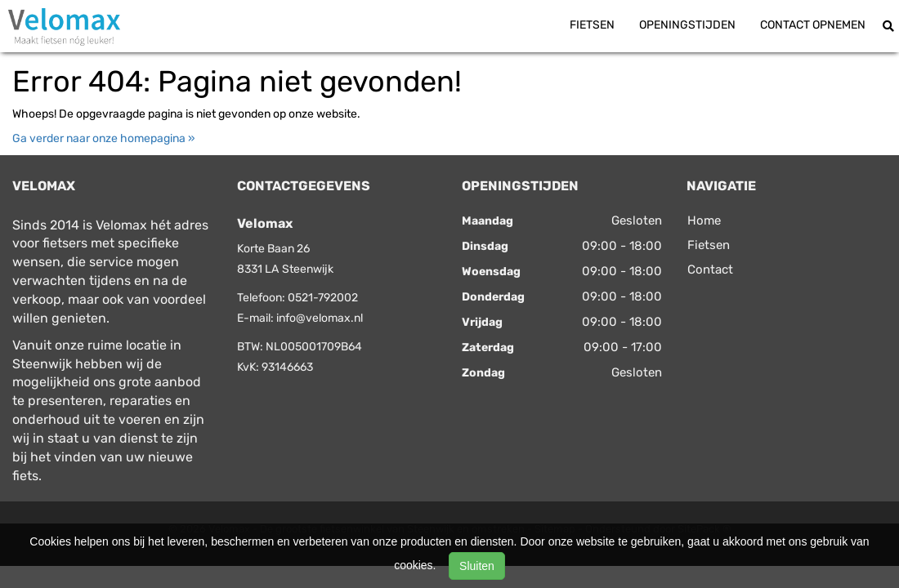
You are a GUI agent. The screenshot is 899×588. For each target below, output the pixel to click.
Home (704, 220)
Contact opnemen (813, 25)
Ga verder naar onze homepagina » (104, 138)
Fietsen (592, 25)
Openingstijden (687, 25)
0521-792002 (323, 298)
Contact (710, 269)
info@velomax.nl (320, 318)
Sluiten (477, 566)
